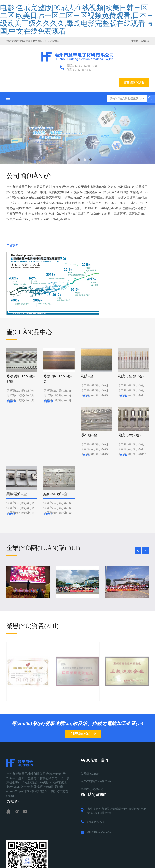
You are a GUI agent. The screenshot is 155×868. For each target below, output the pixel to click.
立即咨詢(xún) (83, 734)
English (145, 41)
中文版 (135, 41)
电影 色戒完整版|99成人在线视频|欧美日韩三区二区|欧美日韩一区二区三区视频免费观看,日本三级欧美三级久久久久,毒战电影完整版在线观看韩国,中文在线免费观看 (77, 19)
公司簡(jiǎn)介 (90, 774)
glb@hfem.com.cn (99, 833)
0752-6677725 (96, 822)
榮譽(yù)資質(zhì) (92, 790)
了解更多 (12, 246)
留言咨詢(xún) (134, 83)
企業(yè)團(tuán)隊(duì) (96, 782)
